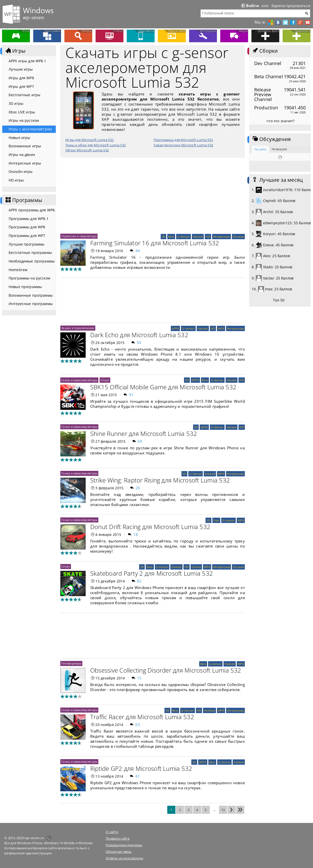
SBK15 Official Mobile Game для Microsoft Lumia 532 (163, 387)
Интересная (222, 237)
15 (139, 678)
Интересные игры (25, 163)
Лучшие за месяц (277, 180)
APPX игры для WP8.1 (27, 61)
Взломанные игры (25, 146)
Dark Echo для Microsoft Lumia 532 (139, 335)
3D (164, 237)
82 (139, 581)
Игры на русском (24, 120)
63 (138, 724)
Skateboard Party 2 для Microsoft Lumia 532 (152, 573)
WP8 (221, 328)
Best (171, 237)
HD (208, 237)
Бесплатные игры (24, 95)
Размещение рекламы (124, 845)
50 (139, 342)
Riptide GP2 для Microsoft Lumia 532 (141, 768)
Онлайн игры (21, 171)
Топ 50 (279, 300)
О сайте (112, 832)
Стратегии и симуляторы (79, 236)
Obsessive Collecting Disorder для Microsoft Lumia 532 (166, 670)
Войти (250, 6)
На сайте (260, 149)
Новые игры (19, 138)
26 (138, 488)
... (214, 810)
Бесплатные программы (30, 253)
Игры (15, 51)
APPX (175, 328)
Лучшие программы (26, 244)
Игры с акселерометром (30, 129)
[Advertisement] (153, 196)
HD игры (16, 180)
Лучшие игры (21, 69)
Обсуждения (271, 139)
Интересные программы (31, 304)
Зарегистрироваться (291, 6)
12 (223, 810)
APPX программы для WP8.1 (32, 210)
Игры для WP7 (21, 86)
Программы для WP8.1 (29, 219)
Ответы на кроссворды (124, 858)
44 (138, 251)
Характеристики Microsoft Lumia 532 (183, 145)
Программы (23, 200)
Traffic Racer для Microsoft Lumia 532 (142, 717)
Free (216, 520)
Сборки (265, 51)
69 (140, 441)
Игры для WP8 (21, 78)
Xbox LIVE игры (22, 112)
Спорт (105, 380)
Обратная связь (119, 852)
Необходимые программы (32, 261)
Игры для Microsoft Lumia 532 (89, 140)
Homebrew (18, 270)
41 (138, 776)
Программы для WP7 (27, 236)
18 (136, 534)
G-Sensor (183, 237)
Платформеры (71, 663)
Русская (238, 237)
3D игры (16, 103)
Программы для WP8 (27, 227)
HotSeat (209, 710)
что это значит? (280, 121)
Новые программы (25, 287)
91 (131, 395)
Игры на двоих (22, 155)
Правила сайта (118, 838)
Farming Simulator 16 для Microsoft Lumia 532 (155, 243)
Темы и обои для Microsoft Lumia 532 (96, 145)
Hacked (198, 237)
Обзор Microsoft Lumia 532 (87, 150)
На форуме (279, 149)
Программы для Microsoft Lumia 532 (183, 140)
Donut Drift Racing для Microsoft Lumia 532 (150, 527)
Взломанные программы (31, 295)
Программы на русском (29, 278)
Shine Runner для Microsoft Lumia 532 (144, 433)
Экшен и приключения (78, 328)
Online (196, 567)
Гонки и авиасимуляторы (79, 380)
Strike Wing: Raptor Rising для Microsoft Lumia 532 (160, 480)
